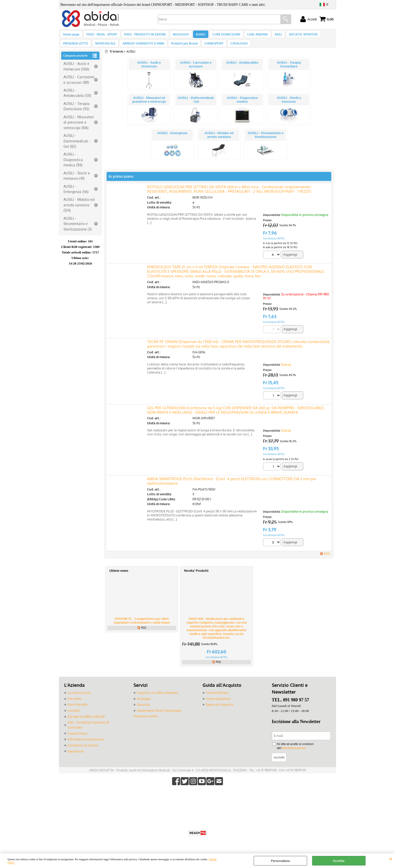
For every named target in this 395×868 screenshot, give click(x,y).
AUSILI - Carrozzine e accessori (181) (79, 85)
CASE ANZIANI (252, 35)
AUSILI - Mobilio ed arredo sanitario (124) (79, 210)
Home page (71, 35)
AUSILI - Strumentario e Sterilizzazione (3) (78, 229)
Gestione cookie (145, 721)
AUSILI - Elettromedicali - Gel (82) (77, 146)
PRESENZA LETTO (76, 47)
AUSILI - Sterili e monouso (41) (77, 181)
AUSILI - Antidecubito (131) (77, 98)
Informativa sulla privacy (86, 744)
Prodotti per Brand (182, 47)
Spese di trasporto (220, 710)
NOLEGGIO (178, 35)
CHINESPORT (211, 47)
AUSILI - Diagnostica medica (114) (73, 165)
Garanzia (143, 710)
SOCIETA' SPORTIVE (297, 35)
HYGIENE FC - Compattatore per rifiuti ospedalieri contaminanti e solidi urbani (142, 626)
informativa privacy (294, 753)
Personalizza (280, 861)
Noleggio (144, 704)
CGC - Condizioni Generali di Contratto (88, 730)
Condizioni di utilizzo (83, 750)
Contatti (74, 715)
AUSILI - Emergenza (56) (76, 194)
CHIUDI (391, 858)
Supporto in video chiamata (157, 698)
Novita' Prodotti (196, 576)
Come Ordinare (217, 698)
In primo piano (121, 182)
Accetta (339, 861)
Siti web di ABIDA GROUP (86, 722)
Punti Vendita (77, 710)
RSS (327, 559)
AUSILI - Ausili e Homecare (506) (76, 72)
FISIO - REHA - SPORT (101, 35)
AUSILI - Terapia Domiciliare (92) (77, 111)
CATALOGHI (235, 47)
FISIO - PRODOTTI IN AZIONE (143, 35)
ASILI (272, 35)
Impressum (76, 756)
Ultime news (119, 576)
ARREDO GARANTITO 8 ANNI (142, 47)
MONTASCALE (104, 47)
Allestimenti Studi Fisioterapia (159, 715)
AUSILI (197, 35)
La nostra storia (79, 698)
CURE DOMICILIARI (222, 35)
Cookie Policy (77, 738)
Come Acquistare (218, 704)
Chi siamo (75, 704)
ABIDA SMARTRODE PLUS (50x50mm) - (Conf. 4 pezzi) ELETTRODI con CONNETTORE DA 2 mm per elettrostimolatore (232, 486)
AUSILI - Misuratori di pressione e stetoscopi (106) (79, 127)
